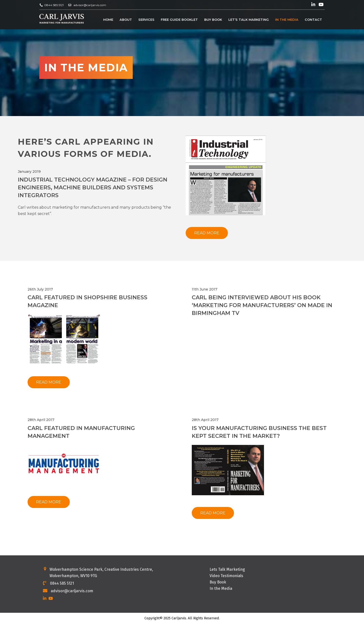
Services (146, 20)
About (126, 20)
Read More (207, 233)
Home (108, 20)
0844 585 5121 (54, 5)
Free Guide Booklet (179, 20)
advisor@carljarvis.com (90, 5)
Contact (313, 20)
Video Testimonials (226, 576)
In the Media (287, 20)
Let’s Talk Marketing (249, 20)
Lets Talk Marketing (227, 569)
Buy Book (213, 20)
